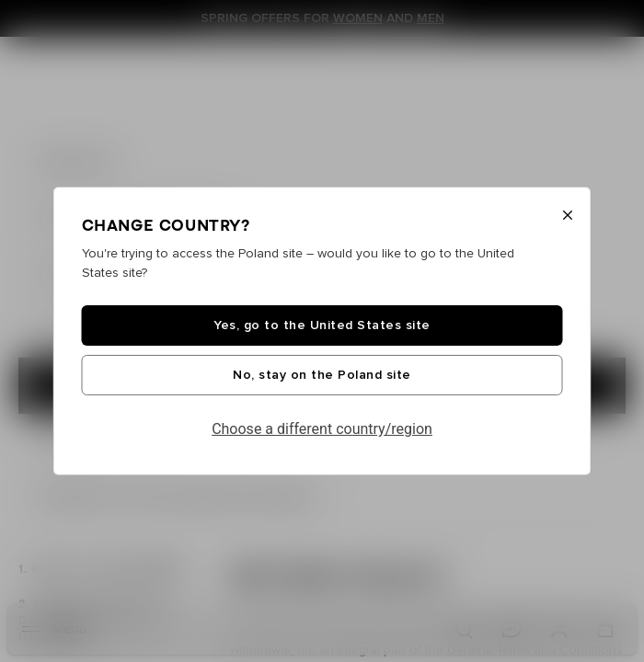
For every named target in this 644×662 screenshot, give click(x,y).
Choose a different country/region (322, 429)
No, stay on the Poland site (322, 375)
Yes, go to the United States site (322, 325)
